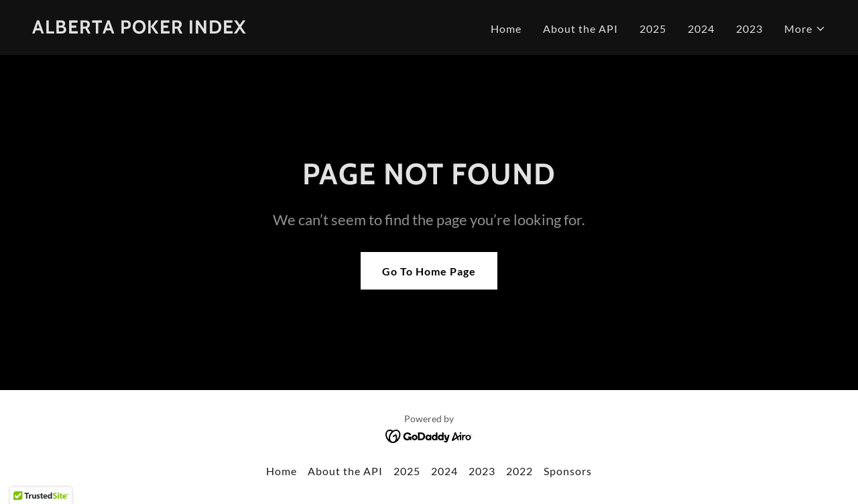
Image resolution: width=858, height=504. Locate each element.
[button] (805, 29)
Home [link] (506, 28)
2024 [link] (701, 28)
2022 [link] (519, 471)
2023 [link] (749, 28)
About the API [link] (580, 28)
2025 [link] (653, 28)
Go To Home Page (429, 271)
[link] (139, 29)
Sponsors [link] (568, 471)
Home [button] (282, 471)
